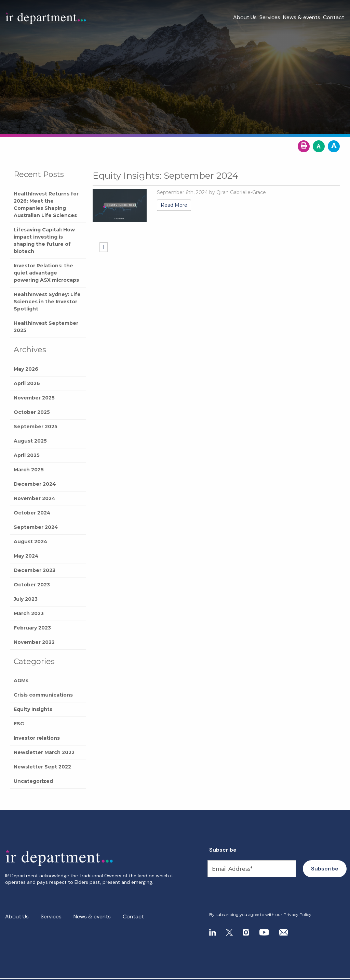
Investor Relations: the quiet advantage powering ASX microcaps (46, 273)
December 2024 (35, 484)
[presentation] (251, 895)
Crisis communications (43, 695)
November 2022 (34, 642)
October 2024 (32, 513)
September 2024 (36, 527)
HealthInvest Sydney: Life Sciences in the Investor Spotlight (47, 302)
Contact (334, 17)
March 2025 (29, 470)
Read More (174, 205)
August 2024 (31, 542)
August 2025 (30, 441)
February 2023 (32, 628)
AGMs (21, 680)
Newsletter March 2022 (44, 752)
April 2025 (27, 455)
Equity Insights (33, 709)
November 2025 (34, 398)
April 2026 (27, 383)
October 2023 (32, 585)
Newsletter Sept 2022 (42, 767)
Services (270, 17)
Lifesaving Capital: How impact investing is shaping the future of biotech (44, 240)
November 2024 (35, 498)
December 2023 (35, 570)
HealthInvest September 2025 (46, 327)
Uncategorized (33, 781)
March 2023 (29, 613)
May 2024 (26, 556)
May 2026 (26, 369)
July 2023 (26, 599)
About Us (245, 17)
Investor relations (37, 738)
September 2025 (36, 427)
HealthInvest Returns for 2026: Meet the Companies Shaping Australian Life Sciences (46, 205)
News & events (302, 17)
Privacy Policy (297, 914)
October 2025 (32, 412)
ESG (19, 724)
